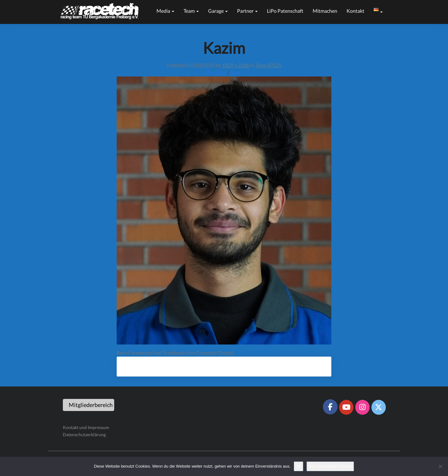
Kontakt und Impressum (86, 427)
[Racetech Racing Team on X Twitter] (379, 407)
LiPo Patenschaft (285, 11)
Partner (247, 11)
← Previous (214, 73)
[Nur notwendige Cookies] (440, 466)
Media (165, 11)
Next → (238, 73)
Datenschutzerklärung (84, 434)
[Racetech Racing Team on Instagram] (362, 407)
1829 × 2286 (236, 65)
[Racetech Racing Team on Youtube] (346, 407)
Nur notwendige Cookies (330, 466)
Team (191, 11)
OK (299, 466)
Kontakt (355, 11)
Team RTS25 (268, 65)
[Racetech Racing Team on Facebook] (330, 407)
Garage (218, 11)
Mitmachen (325, 11)
